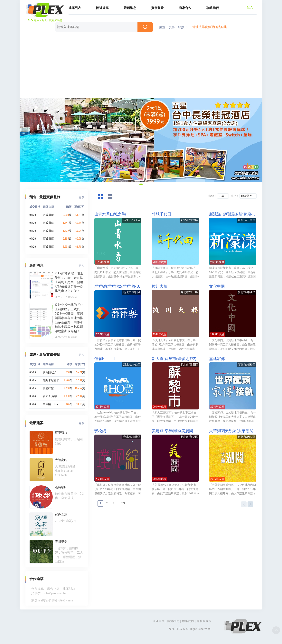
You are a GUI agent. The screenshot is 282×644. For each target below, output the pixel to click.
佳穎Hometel (105, 359)
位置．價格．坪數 (172, 27)
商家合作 (185, 8)
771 (123, 503)
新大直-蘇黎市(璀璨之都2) (174, 359)
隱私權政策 (204, 621)
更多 (81, 197)
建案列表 (75, 8)
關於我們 (173, 621)
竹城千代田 (162, 214)
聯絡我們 (213, 8)
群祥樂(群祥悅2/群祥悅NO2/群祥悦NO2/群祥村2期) (118, 286)
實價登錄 (157, 8)
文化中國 (217, 286)
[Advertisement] (141, 66)
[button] (141, 184)
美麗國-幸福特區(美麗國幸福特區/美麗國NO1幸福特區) (175, 431)
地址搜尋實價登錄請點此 (210, 27)
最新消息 (130, 8)
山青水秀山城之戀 (110, 214)
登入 (250, 7)
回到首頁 (159, 621)
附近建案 (102, 8)
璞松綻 (100, 431)
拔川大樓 (160, 286)
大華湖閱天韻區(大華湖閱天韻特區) (233, 431)
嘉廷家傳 (217, 359)
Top (276, 630)
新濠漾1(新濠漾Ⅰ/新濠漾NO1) (233, 214)
